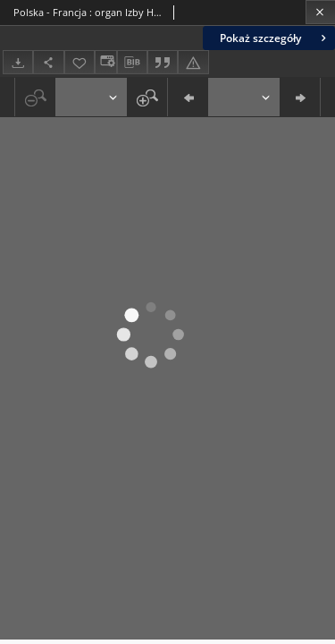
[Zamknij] (320, 12)
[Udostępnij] (48, 62)
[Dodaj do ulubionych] (80, 62)
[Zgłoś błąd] (193, 62)
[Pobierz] (18, 62)
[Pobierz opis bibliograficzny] (132, 63)
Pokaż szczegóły (275, 38)
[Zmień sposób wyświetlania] (105, 62)
